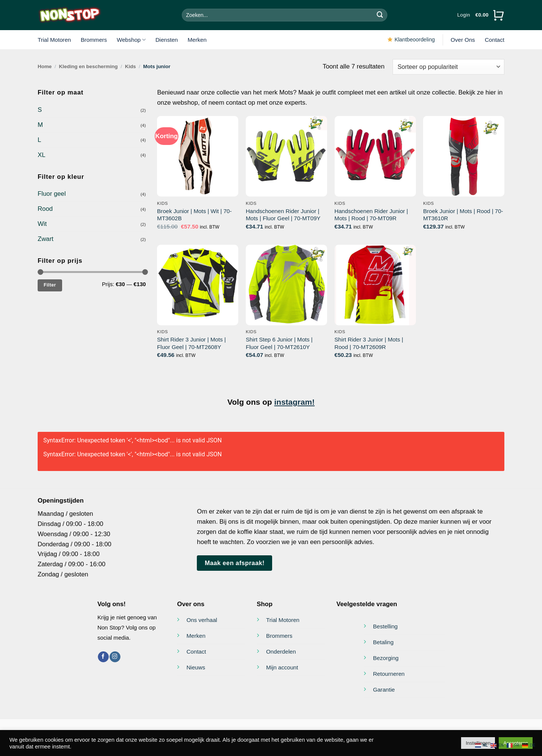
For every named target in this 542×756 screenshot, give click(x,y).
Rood (45, 209)
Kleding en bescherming (88, 66)
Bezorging (386, 658)
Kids (130, 66)
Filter (50, 285)
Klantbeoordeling (415, 40)
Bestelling (385, 626)
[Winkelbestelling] (448, 67)
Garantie (384, 690)
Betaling (383, 642)
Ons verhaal (202, 620)
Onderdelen (281, 652)
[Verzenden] (380, 15)
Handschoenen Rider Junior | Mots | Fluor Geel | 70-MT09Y (283, 215)
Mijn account (282, 667)
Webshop (131, 40)
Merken (197, 40)
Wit (42, 224)
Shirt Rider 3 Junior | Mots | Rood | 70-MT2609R (369, 343)
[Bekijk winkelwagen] (490, 15)
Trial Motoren (54, 40)
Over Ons (463, 40)
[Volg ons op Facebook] (103, 657)
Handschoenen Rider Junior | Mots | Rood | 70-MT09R (371, 215)
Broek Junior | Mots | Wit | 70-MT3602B (194, 215)
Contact (495, 40)
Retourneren (389, 674)
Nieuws (196, 667)
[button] (464, 15)
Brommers (94, 40)
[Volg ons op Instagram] (115, 657)
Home (45, 66)
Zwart (46, 239)
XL (42, 155)
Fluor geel (52, 194)
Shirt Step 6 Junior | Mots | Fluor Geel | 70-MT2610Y (279, 343)
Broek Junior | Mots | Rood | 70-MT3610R (463, 215)
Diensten (167, 40)
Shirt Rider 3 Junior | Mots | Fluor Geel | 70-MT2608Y (191, 343)
